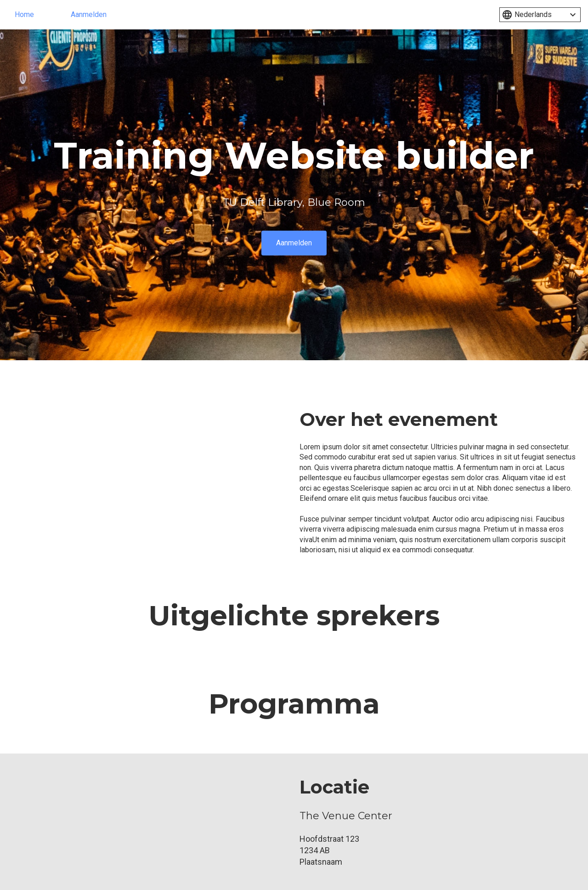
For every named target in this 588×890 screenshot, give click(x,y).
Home (24, 14)
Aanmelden (89, 14)
